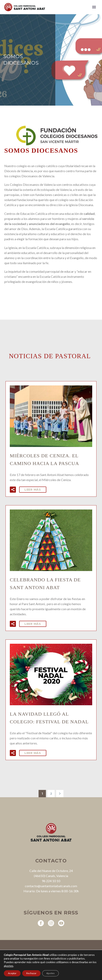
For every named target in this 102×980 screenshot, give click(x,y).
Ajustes (50, 973)
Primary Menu (94, 7)
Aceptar (12, 973)
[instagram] (51, 923)
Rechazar (31, 973)
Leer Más (33, 490)
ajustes (9, 966)
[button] (13, 490)
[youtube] (61, 923)
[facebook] (41, 923)
